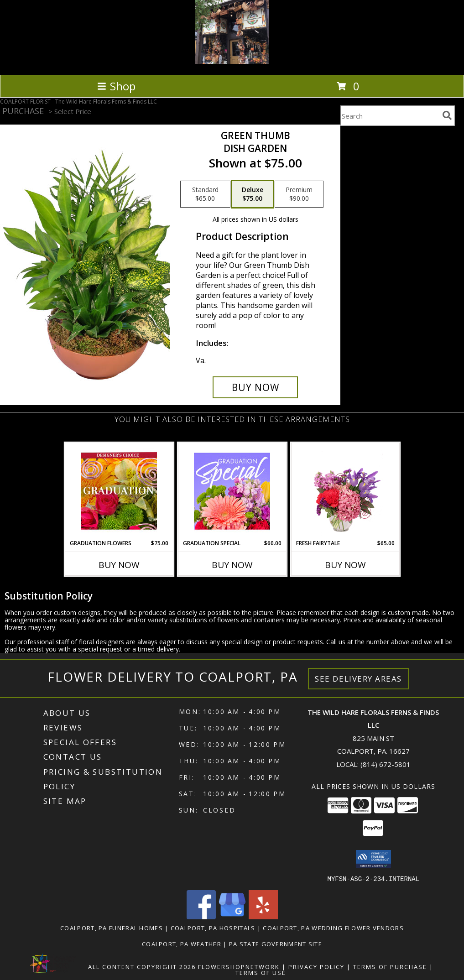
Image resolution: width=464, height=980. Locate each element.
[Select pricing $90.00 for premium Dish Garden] (299, 194)
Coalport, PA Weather (182, 944)
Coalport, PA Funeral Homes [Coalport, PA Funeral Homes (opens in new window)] (112, 928)
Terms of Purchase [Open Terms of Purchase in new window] (390, 966)
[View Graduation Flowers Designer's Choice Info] (119, 491)
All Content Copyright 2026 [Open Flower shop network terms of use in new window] (142, 966)
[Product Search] (390, 116)
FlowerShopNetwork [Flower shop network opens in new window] (239, 966)
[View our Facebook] (201, 916)
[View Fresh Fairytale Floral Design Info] (345, 491)
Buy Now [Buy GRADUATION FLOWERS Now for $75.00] (119, 565)
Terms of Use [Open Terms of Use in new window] (261, 972)
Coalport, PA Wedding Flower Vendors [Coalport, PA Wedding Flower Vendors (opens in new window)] (333, 928)
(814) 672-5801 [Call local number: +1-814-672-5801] (386, 764)
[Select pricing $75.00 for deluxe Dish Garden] (253, 194)
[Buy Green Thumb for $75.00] (255, 387)
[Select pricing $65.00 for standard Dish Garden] (205, 194)
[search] (447, 115)
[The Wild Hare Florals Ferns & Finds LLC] (232, 61)
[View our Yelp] (263, 916)
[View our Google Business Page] (232, 916)
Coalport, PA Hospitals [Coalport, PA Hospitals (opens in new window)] (213, 928)
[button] (373, 859)
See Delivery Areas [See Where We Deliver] (358, 679)
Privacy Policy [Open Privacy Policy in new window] (316, 966)
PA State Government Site (276, 944)
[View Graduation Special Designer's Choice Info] (232, 491)
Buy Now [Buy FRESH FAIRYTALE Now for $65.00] (345, 565)
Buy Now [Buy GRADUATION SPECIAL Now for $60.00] (232, 565)
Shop (116, 86)
